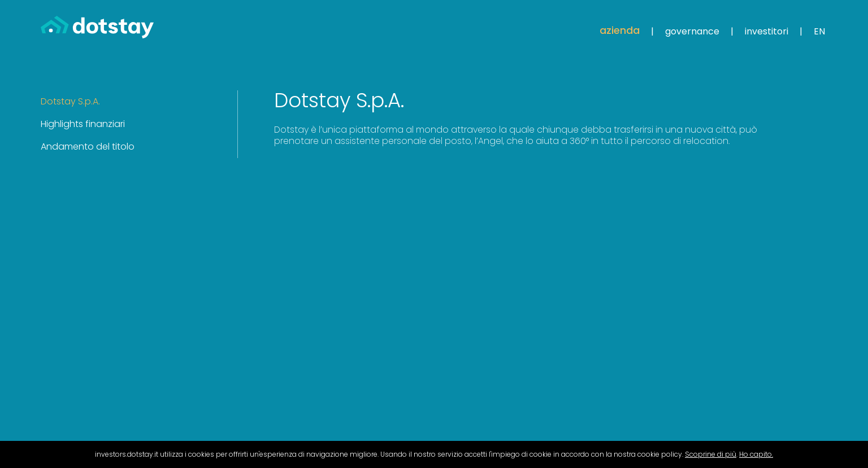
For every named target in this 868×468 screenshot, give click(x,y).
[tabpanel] (518, 119)
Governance (692, 31)
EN (819, 31)
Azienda (620, 30)
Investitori (767, 31)
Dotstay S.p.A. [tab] (70, 101)
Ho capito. (756, 454)
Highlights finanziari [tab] (83, 124)
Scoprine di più (711, 454)
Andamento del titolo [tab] (88, 146)
